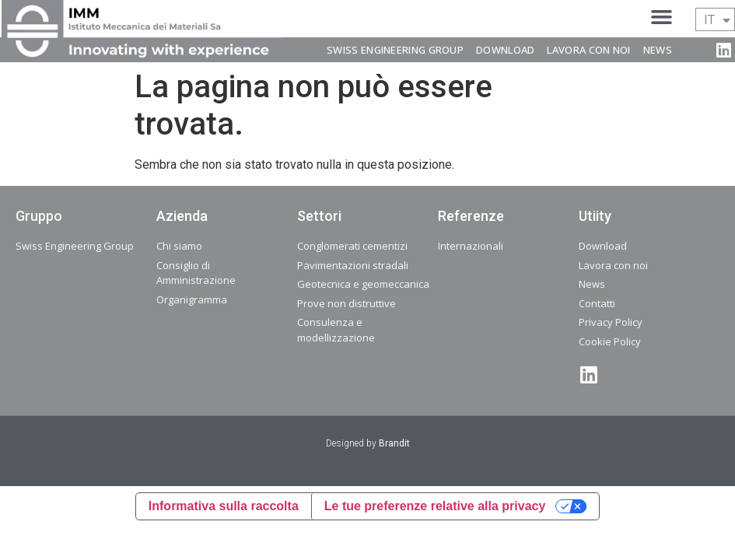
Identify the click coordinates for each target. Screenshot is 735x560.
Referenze (471, 216)
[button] (661, 17)
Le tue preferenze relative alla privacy (435, 506)
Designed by (368, 443)
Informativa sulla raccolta (224, 506)
